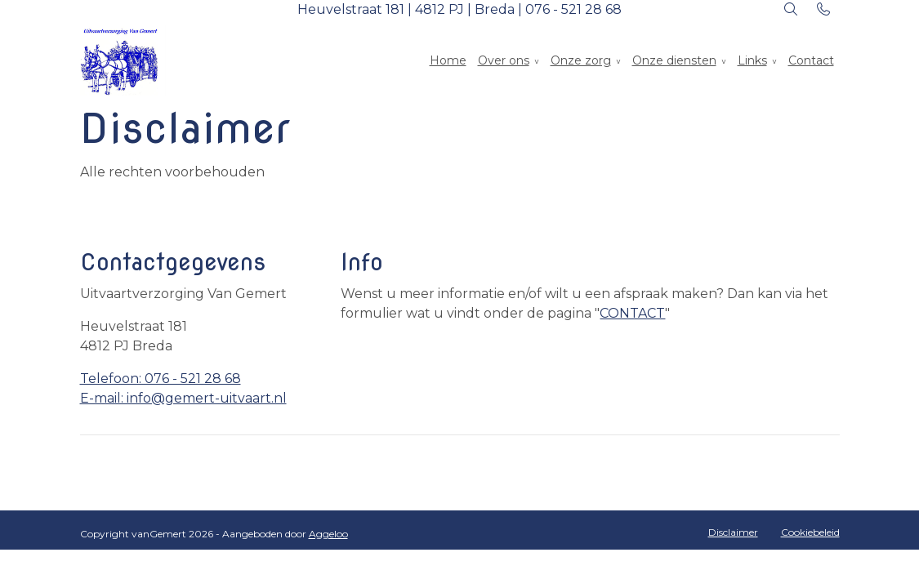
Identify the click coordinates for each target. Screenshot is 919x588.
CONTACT (632, 313)
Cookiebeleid (810, 532)
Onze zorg (581, 60)
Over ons (504, 60)
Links (752, 60)
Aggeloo (328, 534)
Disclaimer (733, 532)
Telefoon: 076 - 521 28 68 (161, 379)
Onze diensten (674, 60)
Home (448, 60)
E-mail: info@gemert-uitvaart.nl (183, 398)
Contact (811, 60)
